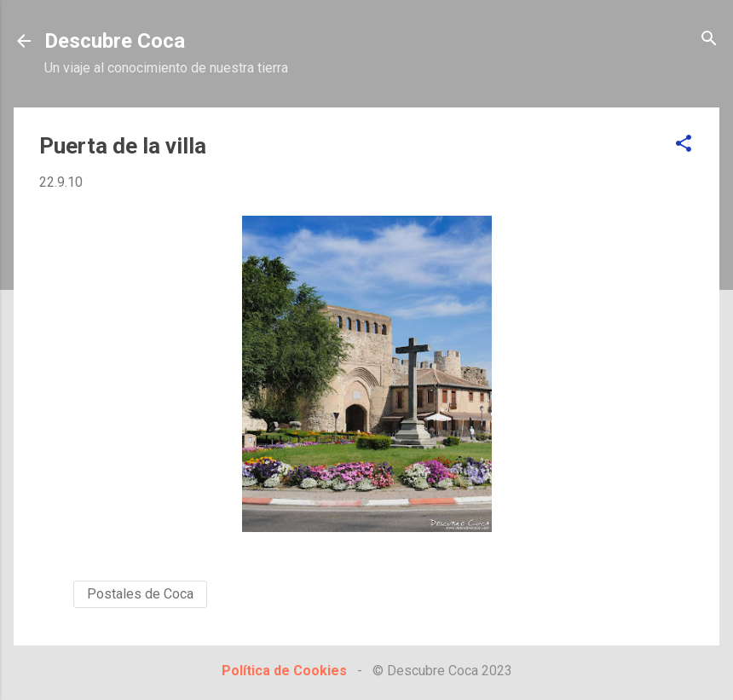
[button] (684, 145)
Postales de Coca (140, 594)
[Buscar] (709, 40)
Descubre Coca (115, 41)
